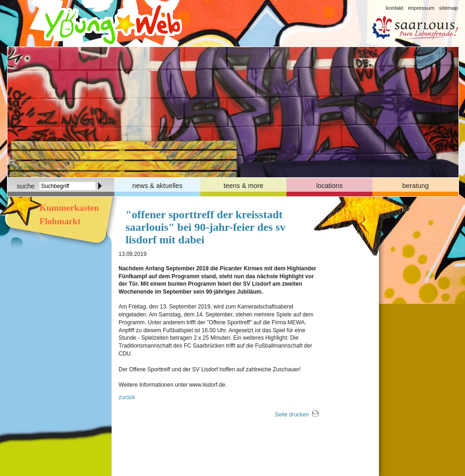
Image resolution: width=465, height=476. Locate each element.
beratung (415, 186)
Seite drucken (292, 415)
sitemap (448, 8)
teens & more (244, 186)
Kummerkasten (68, 208)
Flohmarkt (59, 221)
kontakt (395, 8)
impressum (421, 8)
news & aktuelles (158, 186)
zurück (127, 397)
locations (329, 186)
